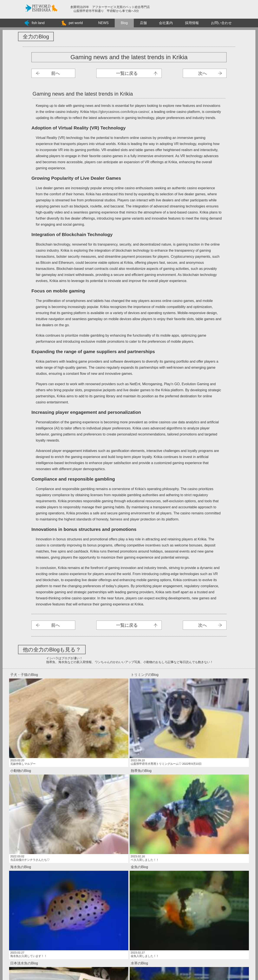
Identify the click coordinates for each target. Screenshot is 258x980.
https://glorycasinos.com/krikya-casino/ (120, 112)
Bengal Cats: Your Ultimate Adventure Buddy (129, 901)
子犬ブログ (129, 73)
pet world (76, 23)
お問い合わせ (221, 23)
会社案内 (166, 23)
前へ (56, 73)
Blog (124, 23)
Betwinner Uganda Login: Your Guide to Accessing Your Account (129, 891)
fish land (38, 23)
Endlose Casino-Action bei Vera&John (129, 867)
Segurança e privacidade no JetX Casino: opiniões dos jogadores (129, 857)
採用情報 (192, 23)
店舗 (143, 23)
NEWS (103, 23)
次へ (202, 73)
